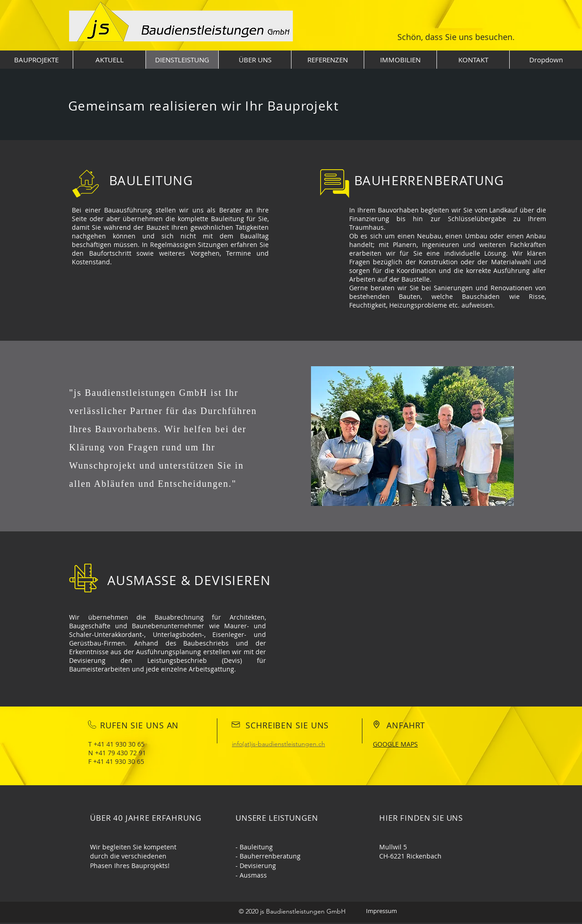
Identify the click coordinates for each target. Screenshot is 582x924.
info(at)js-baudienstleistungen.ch (278, 744)
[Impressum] (381, 911)
